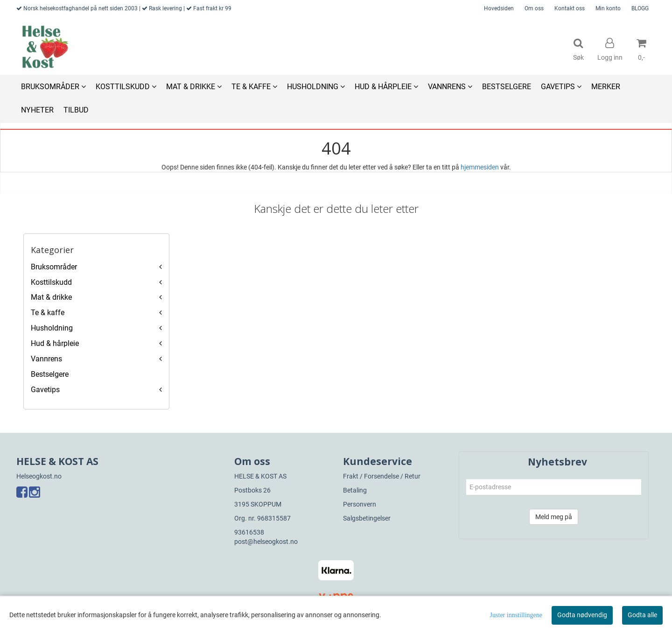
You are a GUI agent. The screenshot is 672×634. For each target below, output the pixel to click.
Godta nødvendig (582, 615)
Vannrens (46, 359)
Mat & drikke (51, 297)
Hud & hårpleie (55, 343)
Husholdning (52, 328)
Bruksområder (54, 267)
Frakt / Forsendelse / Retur (382, 476)
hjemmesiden (480, 167)
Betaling (355, 490)
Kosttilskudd (51, 282)
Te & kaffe (48, 313)
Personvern (360, 504)
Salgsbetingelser (367, 518)
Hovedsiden (499, 8)
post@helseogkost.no (266, 542)
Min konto (608, 8)
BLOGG (640, 8)
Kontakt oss (570, 8)
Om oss (534, 8)
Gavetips (45, 390)
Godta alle (642, 615)
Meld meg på (554, 517)
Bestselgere (50, 374)
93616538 (249, 532)
